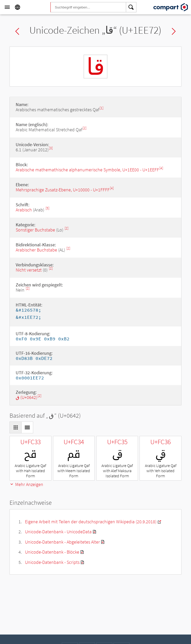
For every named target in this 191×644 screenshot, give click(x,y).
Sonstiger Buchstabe (35, 230)
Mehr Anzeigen (26, 484)
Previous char (17, 31)
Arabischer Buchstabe (36, 250)
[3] (51, 148)
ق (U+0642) (27, 397)
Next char (174, 31)
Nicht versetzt (29, 270)
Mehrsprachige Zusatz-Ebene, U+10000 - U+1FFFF (63, 190)
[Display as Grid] (15, 427)
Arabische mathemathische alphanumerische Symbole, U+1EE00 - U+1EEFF (87, 170)
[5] (47, 208)
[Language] (18, 7)
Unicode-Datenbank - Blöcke (52, 552)
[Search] (131, 7)
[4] (161, 168)
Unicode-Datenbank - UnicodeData (58, 532)
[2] (85, 128)
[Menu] (7, 7)
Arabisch (24, 210)
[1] (102, 108)
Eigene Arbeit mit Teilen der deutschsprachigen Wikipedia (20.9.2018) (91, 522)
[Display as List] (27, 427)
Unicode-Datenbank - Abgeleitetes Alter (62, 542)
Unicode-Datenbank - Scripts (52, 562)
